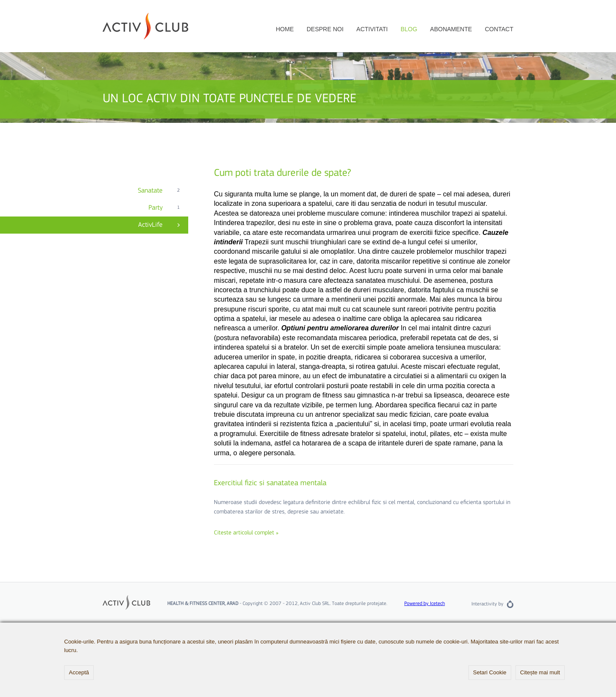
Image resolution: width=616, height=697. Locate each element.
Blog (409, 29)
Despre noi (325, 29)
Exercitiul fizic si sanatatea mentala (270, 483)
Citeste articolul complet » (246, 533)
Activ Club (145, 26)
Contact (499, 29)
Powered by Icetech (425, 604)
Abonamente (451, 29)
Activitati (372, 29)
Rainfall (510, 604)
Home (285, 29)
